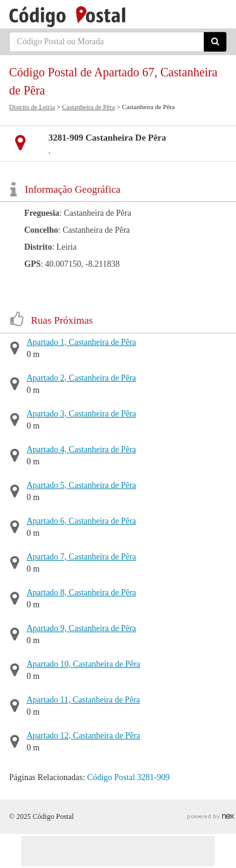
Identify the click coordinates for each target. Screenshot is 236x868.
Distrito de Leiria (32, 107)
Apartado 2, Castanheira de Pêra (81, 378)
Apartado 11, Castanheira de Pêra (83, 700)
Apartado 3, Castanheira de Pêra (81, 414)
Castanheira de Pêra (88, 107)
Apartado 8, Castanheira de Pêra (81, 593)
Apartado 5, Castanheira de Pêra (81, 485)
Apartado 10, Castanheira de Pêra (84, 664)
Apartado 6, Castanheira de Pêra (81, 521)
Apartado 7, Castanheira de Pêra (81, 557)
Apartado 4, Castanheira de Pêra (81, 449)
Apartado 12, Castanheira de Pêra (84, 736)
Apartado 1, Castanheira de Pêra (81, 342)
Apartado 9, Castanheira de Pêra (81, 628)
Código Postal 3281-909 (128, 777)
